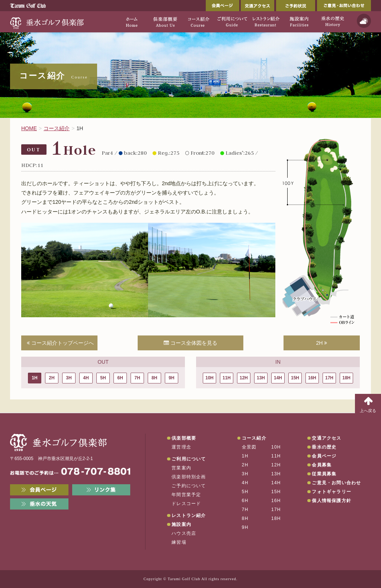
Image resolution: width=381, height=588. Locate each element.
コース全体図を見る (190, 343)
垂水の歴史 (324, 447)
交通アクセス (257, 6)
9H (171, 378)
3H (69, 378)
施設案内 (181, 524)
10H (209, 378)
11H (227, 378)
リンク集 (101, 490)
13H (261, 378)
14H (278, 378)
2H (322, 343)
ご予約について (189, 486)
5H (103, 378)
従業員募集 (324, 474)
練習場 (179, 542)
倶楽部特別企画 (189, 477)
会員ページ (222, 6)
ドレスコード (186, 504)
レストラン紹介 (189, 515)
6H (120, 378)
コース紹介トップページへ (60, 343)
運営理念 (181, 447)
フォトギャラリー (332, 492)
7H (137, 378)
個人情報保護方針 (332, 501)
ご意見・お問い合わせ (344, 6)
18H (346, 378)
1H (34, 378)
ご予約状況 (296, 6)
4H (86, 378)
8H (154, 378)
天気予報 (364, 21)
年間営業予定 (186, 495)
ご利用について (189, 459)
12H (244, 378)
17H (329, 378)
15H (295, 378)
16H (312, 378)
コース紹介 (254, 438)
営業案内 (181, 468)
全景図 (249, 447)
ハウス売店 (184, 533)
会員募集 (322, 465)
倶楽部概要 (184, 438)
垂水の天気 (39, 504)
